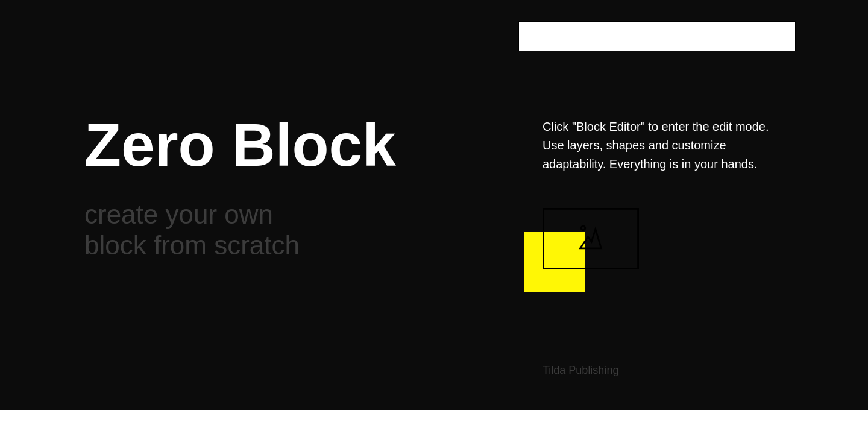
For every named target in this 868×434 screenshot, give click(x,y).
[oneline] (657, 36)
